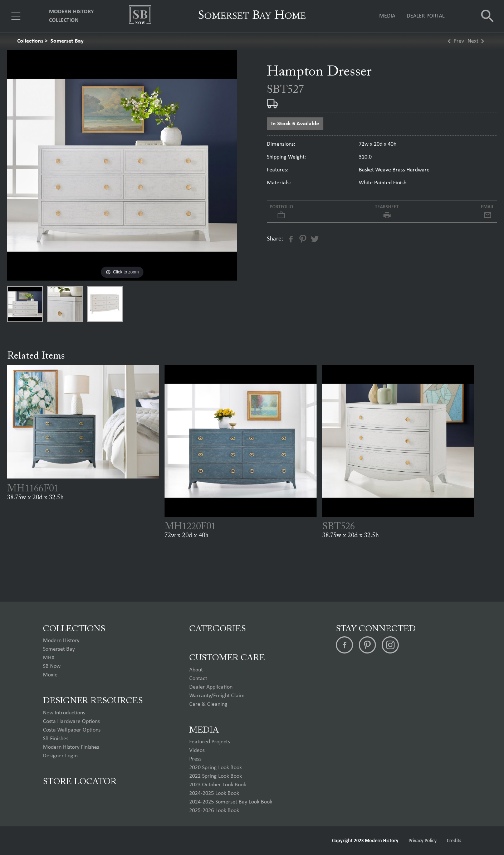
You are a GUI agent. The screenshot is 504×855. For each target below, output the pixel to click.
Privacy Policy (423, 841)
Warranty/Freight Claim (217, 696)
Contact (198, 679)
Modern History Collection (71, 16)
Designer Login (60, 756)
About (196, 670)
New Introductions (64, 713)
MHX (49, 658)
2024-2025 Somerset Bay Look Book (231, 802)
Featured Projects (210, 742)
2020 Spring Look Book (216, 768)
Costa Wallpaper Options (72, 730)
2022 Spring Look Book (216, 776)
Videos (197, 750)
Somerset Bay (67, 41)
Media (387, 16)
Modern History (61, 641)
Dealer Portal (426, 16)
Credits (454, 841)
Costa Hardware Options (71, 722)
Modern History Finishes (71, 747)
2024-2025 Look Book (214, 793)
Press (195, 759)
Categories (217, 629)
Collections (30, 41)
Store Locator (80, 782)
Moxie (50, 675)
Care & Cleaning (208, 704)
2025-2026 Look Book (214, 811)
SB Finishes (56, 739)
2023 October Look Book (218, 785)
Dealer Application (211, 687)
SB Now (52, 666)
